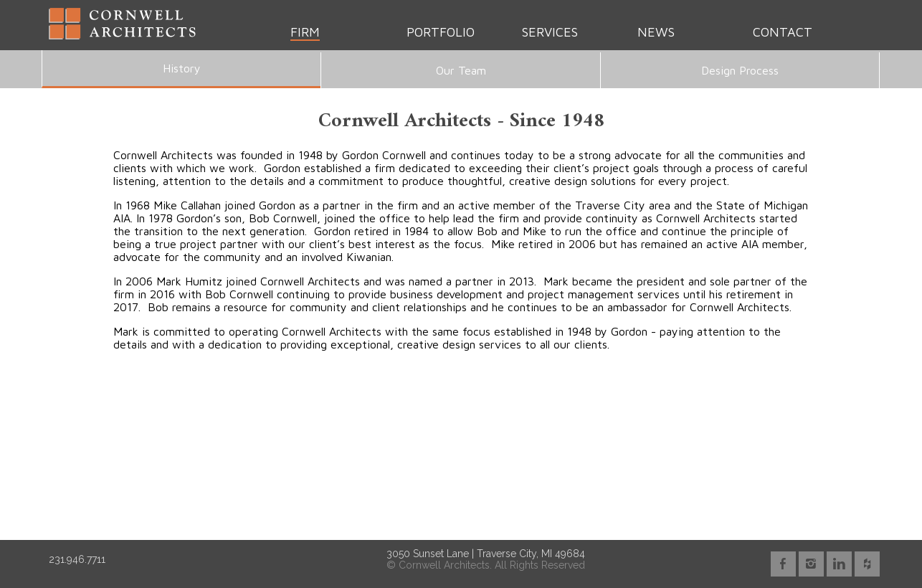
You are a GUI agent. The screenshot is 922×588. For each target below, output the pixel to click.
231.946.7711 (77, 559)
